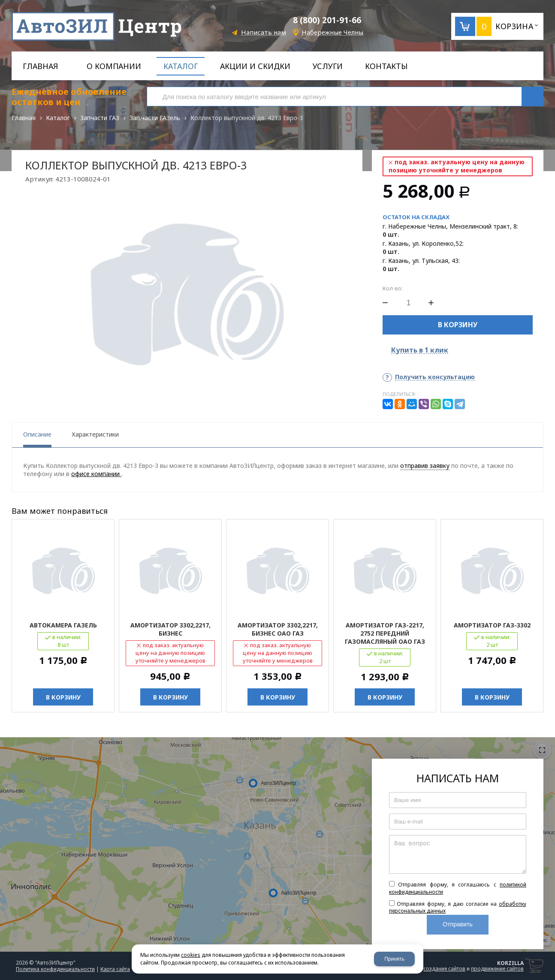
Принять (394, 959)
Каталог (58, 118)
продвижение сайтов (497, 969)
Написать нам (264, 32)
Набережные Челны (332, 32)
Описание (37, 434)
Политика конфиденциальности (55, 969)
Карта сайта (115, 969)
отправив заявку (425, 466)
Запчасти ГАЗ (100, 118)
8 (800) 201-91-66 (327, 20)
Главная (24, 118)
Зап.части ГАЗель (155, 118)
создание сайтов (444, 969)
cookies (191, 955)
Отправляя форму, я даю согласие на (458, 908)
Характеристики (95, 434)
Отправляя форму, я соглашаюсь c (458, 888)
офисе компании (96, 474)
